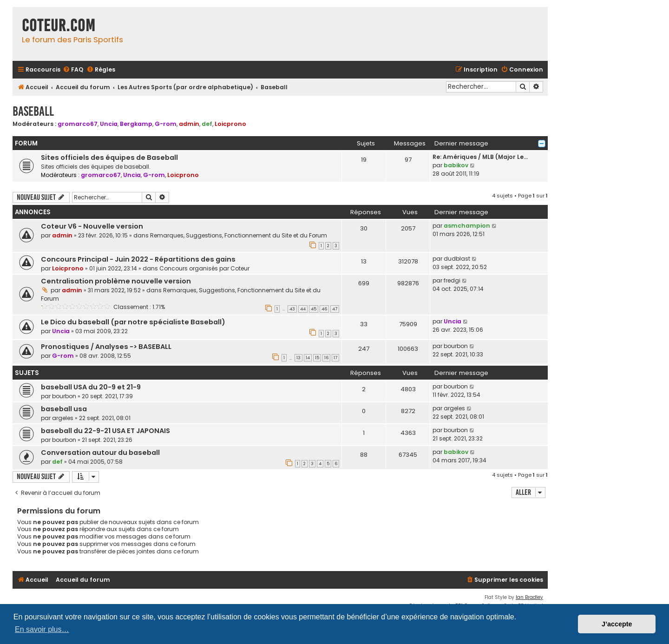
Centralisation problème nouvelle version (116, 281)
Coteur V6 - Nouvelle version (92, 226)
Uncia (109, 124)
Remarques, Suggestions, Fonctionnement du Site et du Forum (239, 235)
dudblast (457, 259)
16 (326, 358)
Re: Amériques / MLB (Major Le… (480, 157)
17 (335, 358)
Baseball (33, 111)
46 (324, 309)
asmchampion (467, 226)
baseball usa (64, 409)
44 (303, 309)
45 (314, 309)
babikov (456, 165)
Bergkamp (136, 124)
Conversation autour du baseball (100, 453)
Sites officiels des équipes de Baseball (109, 158)
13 (298, 358)
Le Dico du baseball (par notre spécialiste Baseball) (133, 322)
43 (292, 309)
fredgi (452, 280)
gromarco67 (78, 124)
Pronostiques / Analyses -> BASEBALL (106, 347)
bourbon (456, 346)
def (207, 124)
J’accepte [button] (617, 624)
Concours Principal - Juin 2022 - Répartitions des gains (138, 259)
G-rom (166, 124)
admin (189, 124)
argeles (63, 418)
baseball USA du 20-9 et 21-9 (91, 387)
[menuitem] (73, 70)
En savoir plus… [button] (42, 629)
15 (317, 358)
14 (308, 358)
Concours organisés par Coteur (204, 268)
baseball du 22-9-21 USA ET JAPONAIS (105, 431)
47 (335, 309)
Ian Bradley (529, 597)
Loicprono (230, 124)
